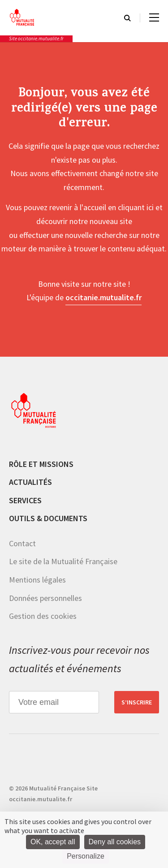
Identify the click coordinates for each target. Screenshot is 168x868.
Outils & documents (48, 518)
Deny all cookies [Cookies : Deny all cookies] (115, 842)
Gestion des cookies (43, 616)
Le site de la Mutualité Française (63, 561)
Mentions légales (37, 580)
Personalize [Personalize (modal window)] (86, 856)
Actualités (30, 482)
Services (25, 500)
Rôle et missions (41, 464)
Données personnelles (45, 598)
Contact (22, 543)
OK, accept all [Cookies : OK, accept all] (53, 842)
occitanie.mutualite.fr (103, 297)
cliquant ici (136, 207)
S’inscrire (137, 702)
